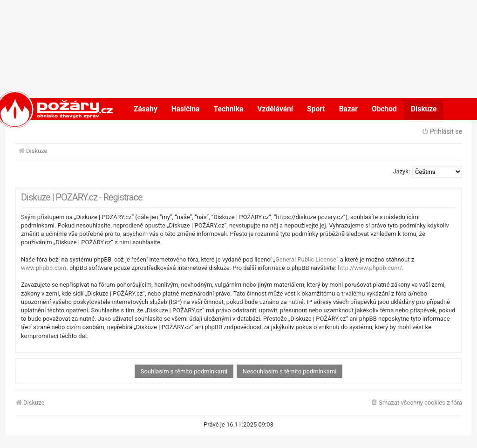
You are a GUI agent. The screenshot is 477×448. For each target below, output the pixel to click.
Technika (229, 109)
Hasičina (186, 109)
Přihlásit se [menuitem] (442, 131)
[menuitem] (416, 403)
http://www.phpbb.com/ (370, 268)
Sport (316, 109)
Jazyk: (401, 171)
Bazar (348, 109)
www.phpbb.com (44, 268)
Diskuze (424, 109)
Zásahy (146, 109)
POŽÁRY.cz (45, 109)
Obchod (384, 109)
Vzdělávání (275, 109)
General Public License (306, 259)
